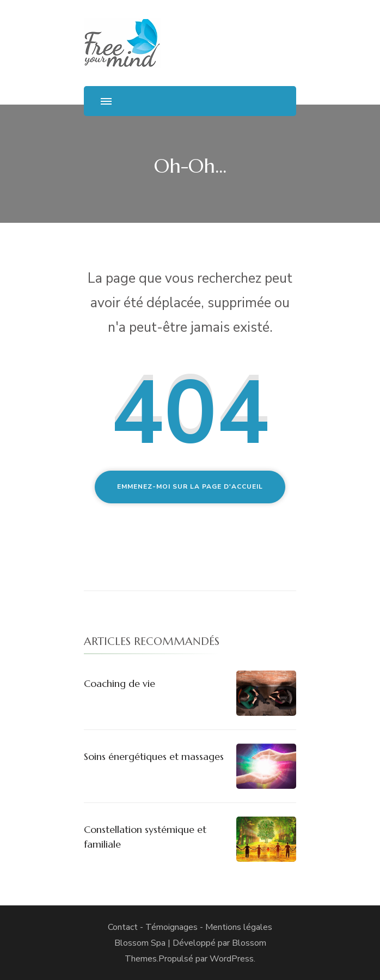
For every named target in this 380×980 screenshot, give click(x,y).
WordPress (232, 959)
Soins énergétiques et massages (154, 756)
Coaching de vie (119, 683)
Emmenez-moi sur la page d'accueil (190, 486)
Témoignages (171, 927)
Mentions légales (239, 927)
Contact (123, 927)
